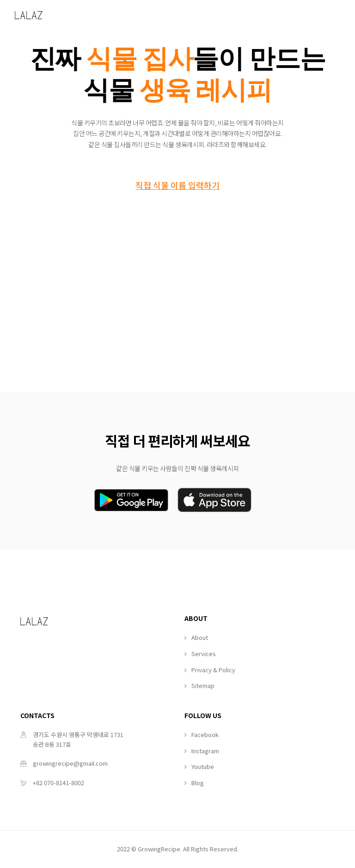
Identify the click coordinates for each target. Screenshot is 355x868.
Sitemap (203, 685)
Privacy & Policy (213, 670)
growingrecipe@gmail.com (70, 763)
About (200, 637)
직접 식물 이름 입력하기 (177, 185)
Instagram (205, 751)
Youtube (203, 766)
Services (204, 654)
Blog (198, 783)
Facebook (205, 735)
